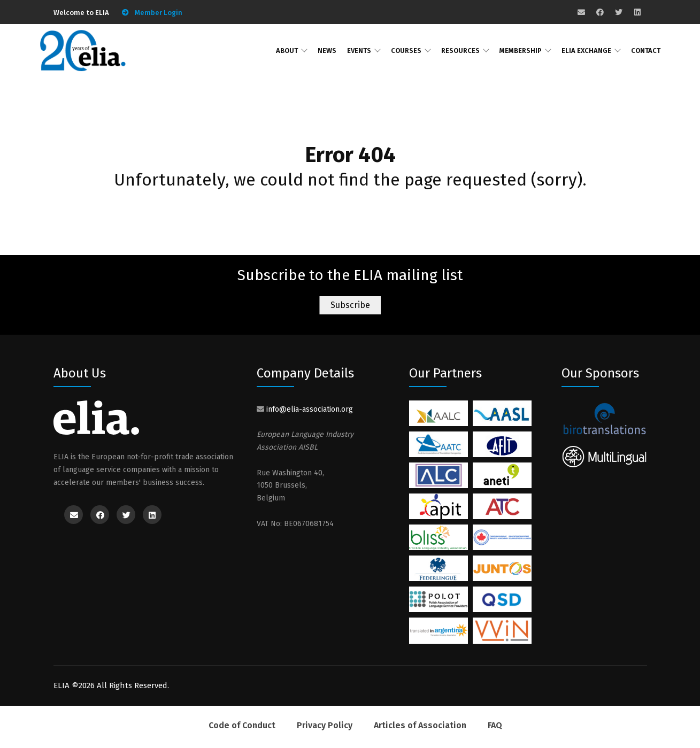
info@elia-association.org (310, 409)
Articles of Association (420, 725)
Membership (521, 51)
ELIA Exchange (586, 51)
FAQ (495, 725)
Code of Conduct (242, 725)
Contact (646, 51)
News (327, 51)
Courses (406, 51)
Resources (460, 51)
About (287, 51)
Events (359, 51)
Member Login (159, 13)
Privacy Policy (325, 725)
